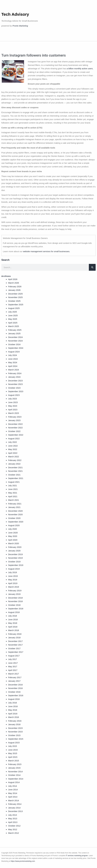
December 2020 (15, 511)
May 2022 (13, 449)
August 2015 (14, 743)
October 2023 (14, 388)
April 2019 (13, 583)
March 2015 (14, 761)
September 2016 (16, 695)
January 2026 (14, 290)
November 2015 (15, 732)
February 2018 (15, 634)
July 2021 (12, 485)
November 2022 (15, 428)
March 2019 (14, 587)
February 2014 (15, 804)
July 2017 (12, 659)
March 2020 (14, 543)
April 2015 (13, 757)
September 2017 (16, 652)
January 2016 (14, 724)
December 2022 (15, 424)
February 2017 (15, 677)
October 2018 (14, 605)
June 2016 (13, 706)
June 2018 (13, 619)
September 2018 (16, 609)
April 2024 (13, 366)
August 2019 (14, 569)
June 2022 (13, 446)
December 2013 (15, 811)
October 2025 (14, 301)
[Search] (92, 267)
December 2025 (15, 294)
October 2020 (14, 518)
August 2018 (14, 612)
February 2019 (15, 591)
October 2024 (14, 344)
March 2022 (14, 457)
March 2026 (14, 283)
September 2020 (16, 522)
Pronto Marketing (20, 26)
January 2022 (14, 464)
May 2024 (13, 362)
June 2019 (13, 576)
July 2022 (12, 442)
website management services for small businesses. (46, 251)
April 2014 (13, 797)
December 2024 (15, 337)
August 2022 (14, 439)
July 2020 (12, 529)
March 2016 (14, 717)
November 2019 (15, 558)
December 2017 (15, 641)
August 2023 (14, 395)
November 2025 (15, 297)
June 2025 (13, 315)
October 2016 (14, 692)
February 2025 (15, 330)
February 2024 (15, 373)
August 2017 (14, 656)
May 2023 (13, 406)
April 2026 (13, 279)
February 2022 (15, 460)
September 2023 (16, 391)
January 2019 (14, 594)
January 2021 (14, 507)
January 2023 (14, 420)
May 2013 (13, 818)
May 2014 (13, 793)
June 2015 (13, 750)
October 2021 (14, 475)
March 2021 (14, 500)
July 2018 (12, 616)
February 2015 (15, 764)
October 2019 (14, 562)
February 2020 (15, 547)
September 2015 (16, 739)
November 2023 (15, 384)
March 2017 (14, 674)
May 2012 (13, 829)
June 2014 (13, 790)
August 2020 (14, 525)
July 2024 (12, 355)
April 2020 (13, 540)
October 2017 (14, 648)
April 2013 (13, 822)
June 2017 (13, 663)
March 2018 (14, 630)
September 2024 (16, 348)
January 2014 (14, 808)
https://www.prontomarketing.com (23, 861)
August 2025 (14, 308)
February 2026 (15, 286)
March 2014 (14, 800)
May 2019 (13, 580)
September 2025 (16, 305)
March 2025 (14, 326)
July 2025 (12, 312)
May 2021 (13, 493)
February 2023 (15, 417)
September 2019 (16, 565)
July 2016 (12, 703)
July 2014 (12, 786)
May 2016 (13, 710)
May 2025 (13, 319)
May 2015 (13, 753)
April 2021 (13, 496)
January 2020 (14, 551)
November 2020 (15, 514)
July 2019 (12, 572)
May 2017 (13, 666)
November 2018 (15, 601)
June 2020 (13, 533)
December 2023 (15, 381)
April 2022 (13, 453)
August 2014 (14, 782)
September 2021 (16, 478)
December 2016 (15, 685)
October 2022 (14, 431)
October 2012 (14, 826)
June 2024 (13, 359)
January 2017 (14, 681)
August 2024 (14, 352)
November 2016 (15, 688)
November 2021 (15, 471)
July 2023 (12, 399)
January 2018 (14, 638)
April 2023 (13, 410)
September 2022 (16, 435)
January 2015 (14, 768)
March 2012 (14, 833)
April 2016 (13, 714)
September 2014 (16, 779)
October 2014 (14, 775)
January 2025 (14, 333)
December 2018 (15, 598)
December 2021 (15, 467)
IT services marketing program (77, 856)
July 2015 (12, 746)
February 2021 (15, 504)
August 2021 (14, 482)
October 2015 (14, 735)
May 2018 (13, 623)
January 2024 (14, 377)
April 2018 (13, 627)
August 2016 (14, 699)
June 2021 (13, 489)
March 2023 (14, 413)
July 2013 (12, 815)
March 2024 (14, 370)
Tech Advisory (15, 14)
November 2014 (15, 772)
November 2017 (15, 645)
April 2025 (13, 323)
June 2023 (13, 402)
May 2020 (13, 536)
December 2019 (15, 554)
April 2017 (13, 670)
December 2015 (15, 728)
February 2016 (15, 721)
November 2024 (15, 341)
